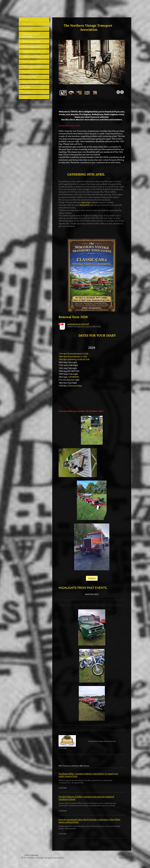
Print (26, 855)
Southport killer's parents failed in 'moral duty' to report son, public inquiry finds (88, 775)
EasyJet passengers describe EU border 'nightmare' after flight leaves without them (89, 821)
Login (126, 855)
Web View (124, 858)
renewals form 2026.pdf (78, 324)
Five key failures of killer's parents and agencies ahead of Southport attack (86, 798)
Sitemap (34, 855)
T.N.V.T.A (92, 578)
